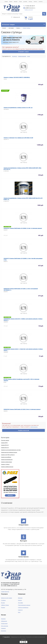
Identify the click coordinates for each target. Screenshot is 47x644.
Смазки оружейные (6, 457)
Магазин (16, 2)
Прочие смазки (5, 440)
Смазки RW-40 (5, 445)
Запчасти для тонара (7, 598)
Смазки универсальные (7, 467)
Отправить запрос (24, 52)
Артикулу (15, 56)
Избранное (15, 17)
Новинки (3, 628)
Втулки (3, 603)
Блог (19, 612)
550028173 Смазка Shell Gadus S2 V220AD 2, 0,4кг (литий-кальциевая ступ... (23, 259)
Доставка (25, 2)
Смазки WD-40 (5, 447)
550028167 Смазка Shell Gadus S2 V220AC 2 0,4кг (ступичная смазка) (23, 228)
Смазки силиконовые (7, 462)
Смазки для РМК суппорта (8, 455)
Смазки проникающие (7, 459)
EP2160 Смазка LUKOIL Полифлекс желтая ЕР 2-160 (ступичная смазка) (21, 380)
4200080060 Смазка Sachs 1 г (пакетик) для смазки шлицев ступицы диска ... (23, 350)
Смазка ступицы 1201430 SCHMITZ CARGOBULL (17, 77)
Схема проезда (5, 592)
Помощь (30, 2)
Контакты (41, 2)
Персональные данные (24, 605)
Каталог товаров (8, 25)
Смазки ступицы (26, 28)
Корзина (3, 619)
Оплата (20, 2)
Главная (6, 2)
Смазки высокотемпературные (9, 452)
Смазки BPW (4, 443)
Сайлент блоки (5, 605)
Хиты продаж (5, 626)
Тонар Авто (7, 637)
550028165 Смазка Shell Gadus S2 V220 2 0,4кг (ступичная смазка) (22, 409)
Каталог (11, 2)
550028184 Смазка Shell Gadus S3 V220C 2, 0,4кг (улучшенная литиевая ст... (21, 289)
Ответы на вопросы (23, 607)
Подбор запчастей (29, 10)
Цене (29, 56)
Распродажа (4, 623)
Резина (3, 607)
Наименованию (22, 56)
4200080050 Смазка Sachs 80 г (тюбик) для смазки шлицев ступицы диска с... (23, 319)
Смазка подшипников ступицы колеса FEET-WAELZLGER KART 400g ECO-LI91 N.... (22, 169)
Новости (35, 2)
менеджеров (34, 427)
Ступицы (3, 600)
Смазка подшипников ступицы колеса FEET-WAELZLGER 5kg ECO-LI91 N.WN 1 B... (23, 199)
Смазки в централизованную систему (11, 450)
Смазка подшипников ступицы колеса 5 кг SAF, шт (18, 107)
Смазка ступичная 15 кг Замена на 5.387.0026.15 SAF (18, 138)
